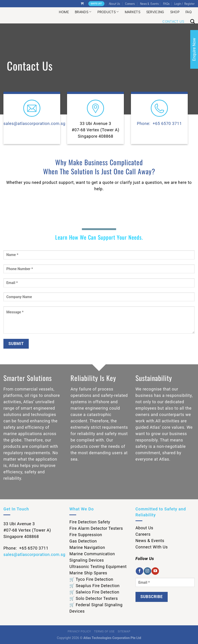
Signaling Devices (87, 560)
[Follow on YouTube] (155, 571)
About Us (114, 4)
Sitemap (124, 631)
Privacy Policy (79, 631)
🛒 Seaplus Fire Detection (94, 586)
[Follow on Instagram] (147, 571)
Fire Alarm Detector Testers (96, 528)
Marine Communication (92, 554)
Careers (130, 4)
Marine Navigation (87, 547)
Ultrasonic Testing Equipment (98, 567)
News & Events (149, 4)
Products (108, 12)
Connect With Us (152, 547)
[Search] (192, 21)
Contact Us (173, 21)
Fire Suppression (86, 535)
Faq (189, 12)
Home (64, 12)
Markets (133, 12)
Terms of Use (104, 631)
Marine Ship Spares (88, 573)
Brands (83, 12)
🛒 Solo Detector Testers (94, 598)
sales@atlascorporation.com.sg (34, 123)
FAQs (166, 4)
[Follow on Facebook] (139, 571)
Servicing (155, 12)
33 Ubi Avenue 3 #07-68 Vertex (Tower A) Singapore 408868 (96, 130)
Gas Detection (83, 541)
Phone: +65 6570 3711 (159, 123)
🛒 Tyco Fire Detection (91, 579)
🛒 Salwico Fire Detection (94, 592)
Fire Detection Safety (90, 522)
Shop (175, 12)
